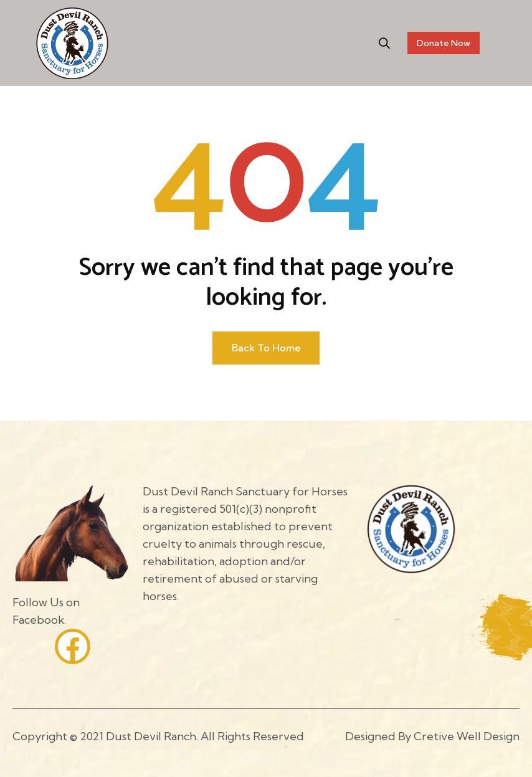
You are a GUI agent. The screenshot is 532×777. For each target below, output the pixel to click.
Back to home (266, 348)
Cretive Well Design (467, 736)
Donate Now (444, 43)
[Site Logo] (72, 42)
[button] (385, 43)
